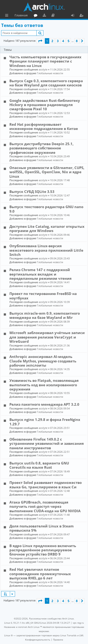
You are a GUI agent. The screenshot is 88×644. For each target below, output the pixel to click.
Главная (21, 15)
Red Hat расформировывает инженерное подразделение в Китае (44, 126)
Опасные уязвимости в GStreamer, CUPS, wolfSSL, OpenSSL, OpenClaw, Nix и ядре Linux (47, 172)
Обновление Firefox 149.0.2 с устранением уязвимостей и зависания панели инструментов (47, 443)
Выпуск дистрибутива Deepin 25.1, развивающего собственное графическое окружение (41, 148)
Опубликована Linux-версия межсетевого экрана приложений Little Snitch (46, 250)
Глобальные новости (50, 73)
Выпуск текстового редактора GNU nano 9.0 (46, 209)
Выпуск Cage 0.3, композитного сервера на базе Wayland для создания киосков (46, 83)
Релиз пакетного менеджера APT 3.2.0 (44, 404)
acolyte (43, 69)
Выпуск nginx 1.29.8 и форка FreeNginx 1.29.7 (45, 422)
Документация (54, 16)
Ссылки (8, 16)
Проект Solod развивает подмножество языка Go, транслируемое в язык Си (46, 485)
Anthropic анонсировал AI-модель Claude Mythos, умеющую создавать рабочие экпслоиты (43, 361)
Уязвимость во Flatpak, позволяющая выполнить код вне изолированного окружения (44, 385)
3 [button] (58, 41)
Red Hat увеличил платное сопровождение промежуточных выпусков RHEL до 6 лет (40, 574)
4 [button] (63, 41)
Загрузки (45, 16)
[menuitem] (38, 640)
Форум (36, 16)
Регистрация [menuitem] (82, 16)
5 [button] (69, 41)
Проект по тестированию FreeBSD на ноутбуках (43, 296)
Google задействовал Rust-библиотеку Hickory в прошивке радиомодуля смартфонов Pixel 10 (45, 105)
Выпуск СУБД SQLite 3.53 (32, 191)
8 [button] (77, 41)
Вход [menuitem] (74, 16)
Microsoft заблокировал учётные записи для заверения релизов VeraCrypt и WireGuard (47, 337)
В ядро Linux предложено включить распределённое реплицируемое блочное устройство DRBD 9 (43, 550)
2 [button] (52, 41)
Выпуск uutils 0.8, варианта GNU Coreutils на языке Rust (39, 465)
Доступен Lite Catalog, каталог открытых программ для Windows (47, 228)
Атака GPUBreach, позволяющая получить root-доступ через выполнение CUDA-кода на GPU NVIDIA (45, 506)
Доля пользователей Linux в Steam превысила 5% (42, 528)
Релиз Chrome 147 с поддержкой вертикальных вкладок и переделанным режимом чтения (40, 274)
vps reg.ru (78, 623)
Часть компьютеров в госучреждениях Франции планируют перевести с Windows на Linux (45, 61)
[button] (40, 41)
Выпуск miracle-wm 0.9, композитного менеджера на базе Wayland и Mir (45, 315)
